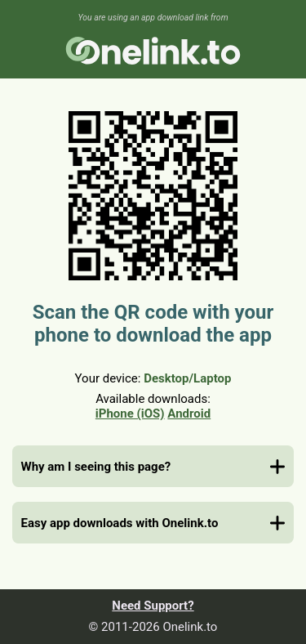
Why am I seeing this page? (96, 467)
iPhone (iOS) (130, 414)
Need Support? (153, 606)
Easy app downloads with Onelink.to (120, 523)
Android (189, 414)
